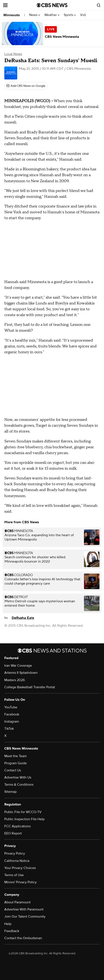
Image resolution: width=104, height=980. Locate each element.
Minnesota (12, 15)
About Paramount (17, 902)
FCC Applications (17, 826)
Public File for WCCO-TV (23, 812)
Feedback (12, 931)
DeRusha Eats (23, 618)
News (35, 15)
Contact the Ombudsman (23, 938)
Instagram (12, 722)
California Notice (17, 861)
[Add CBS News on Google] (26, 86)
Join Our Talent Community (25, 917)
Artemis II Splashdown (21, 673)
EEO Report (13, 833)
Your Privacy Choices (20, 868)
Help (8, 924)
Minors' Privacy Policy (20, 882)
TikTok (9, 729)
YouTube (11, 707)
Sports (70, 15)
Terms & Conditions (19, 785)
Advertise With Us (18, 777)
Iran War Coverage (18, 666)
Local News (13, 54)
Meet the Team (16, 756)
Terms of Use (14, 875)
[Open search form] (99, 5)
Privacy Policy (15, 853)
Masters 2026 (15, 680)
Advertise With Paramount (24, 909)
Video (85, 15)
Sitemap (10, 792)
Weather (52, 15)
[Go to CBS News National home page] (52, 5)
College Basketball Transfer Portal (30, 687)
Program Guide (16, 763)
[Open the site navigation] (20, 5)
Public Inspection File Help (24, 819)
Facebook (12, 714)
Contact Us (13, 770)
